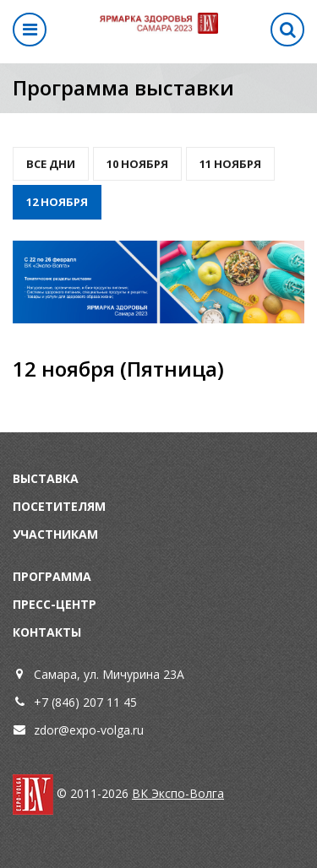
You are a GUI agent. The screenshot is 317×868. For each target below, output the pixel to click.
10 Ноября (137, 164)
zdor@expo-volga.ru (89, 730)
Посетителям (59, 506)
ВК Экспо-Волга (178, 793)
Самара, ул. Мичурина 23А (109, 674)
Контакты (47, 632)
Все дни (51, 164)
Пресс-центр (55, 604)
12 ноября (57, 202)
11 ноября (230, 164)
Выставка (46, 478)
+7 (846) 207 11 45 (85, 702)
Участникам (55, 534)
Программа (52, 576)
